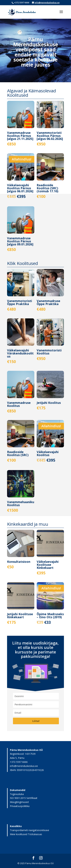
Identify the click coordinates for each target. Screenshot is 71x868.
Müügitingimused (19, 802)
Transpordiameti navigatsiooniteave (30, 830)
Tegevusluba (17, 794)
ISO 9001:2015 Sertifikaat (24, 798)
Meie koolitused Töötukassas (26, 834)
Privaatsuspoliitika (20, 806)
